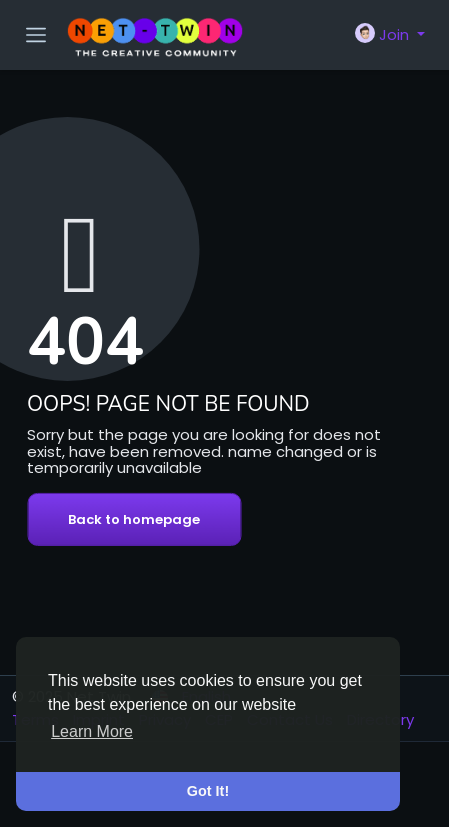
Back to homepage (134, 519)
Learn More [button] (92, 731)
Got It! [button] (208, 791)
